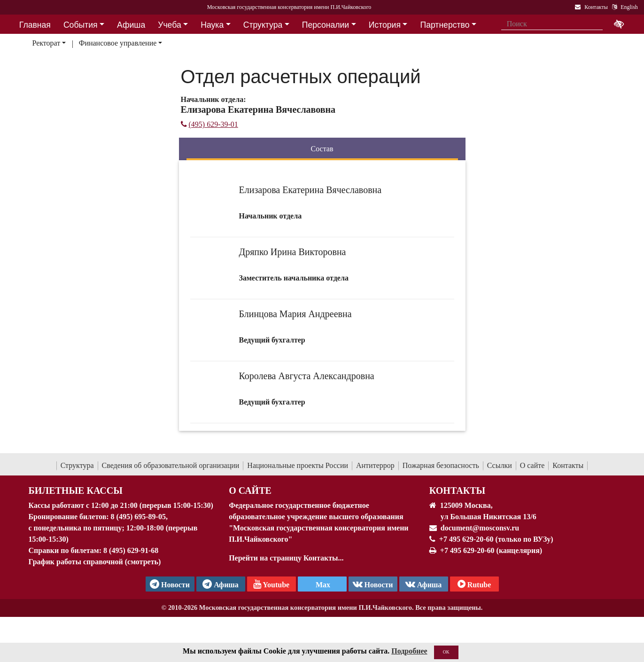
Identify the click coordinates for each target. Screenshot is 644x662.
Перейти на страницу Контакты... (286, 558)
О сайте (532, 465)
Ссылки (500, 465)
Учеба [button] (169, 25)
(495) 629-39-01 (209, 124)
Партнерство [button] (445, 25)
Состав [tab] (322, 149)
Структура (77, 465)
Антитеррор (375, 465)
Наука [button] (212, 25)
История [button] (385, 25)
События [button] (81, 25)
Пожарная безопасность (441, 465)
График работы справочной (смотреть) (95, 562)
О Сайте (250, 491)
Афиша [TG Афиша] (221, 584)
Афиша (424, 584)
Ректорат (46, 43)
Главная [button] (35, 25)
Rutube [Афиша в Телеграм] (474, 584)
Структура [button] (263, 25)
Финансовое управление (118, 43)
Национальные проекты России (298, 465)
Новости (373, 584)
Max (322, 585)
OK (446, 653)
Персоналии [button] (326, 25)
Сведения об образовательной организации (171, 465)
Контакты (568, 465)
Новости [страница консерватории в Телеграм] (170, 584)
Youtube (271, 584)
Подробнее (409, 652)
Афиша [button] (131, 25)
